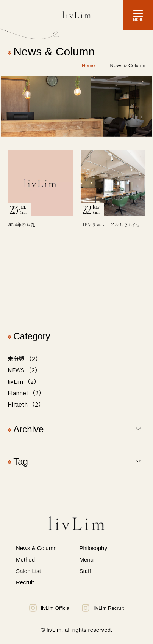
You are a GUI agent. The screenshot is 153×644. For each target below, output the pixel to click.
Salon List (28, 571)
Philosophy (93, 548)
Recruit (25, 582)
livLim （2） (23, 382)
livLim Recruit (103, 608)
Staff (85, 571)
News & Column (36, 548)
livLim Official (50, 608)
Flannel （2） (26, 393)
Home (88, 66)
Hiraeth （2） (26, 405)
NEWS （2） (24, 371)
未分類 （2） (24, 359)
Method (25, 559)
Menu (87, 559)
